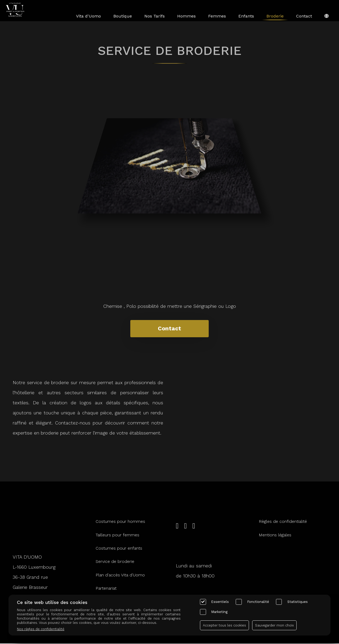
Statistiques (298, 602)
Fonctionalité (258, 602)
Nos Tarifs (155, 16)
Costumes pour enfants (119, 548)
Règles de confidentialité (283, 522)
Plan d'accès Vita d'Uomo (120, 575)
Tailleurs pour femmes (117, 535)
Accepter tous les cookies (224, 625)
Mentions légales (275, 535)
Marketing (219, 612)
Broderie (275, 16)
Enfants (246, 16)
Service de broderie (115, 562)
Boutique (123, 16)
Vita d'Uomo (88, 16)
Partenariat (106, 589)
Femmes (217, 16)
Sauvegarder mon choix (274, 625)
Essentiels (220, 602)
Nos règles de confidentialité (41, 629)
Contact (304, 16)
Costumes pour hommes (120, 522)
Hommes (186, 16)
